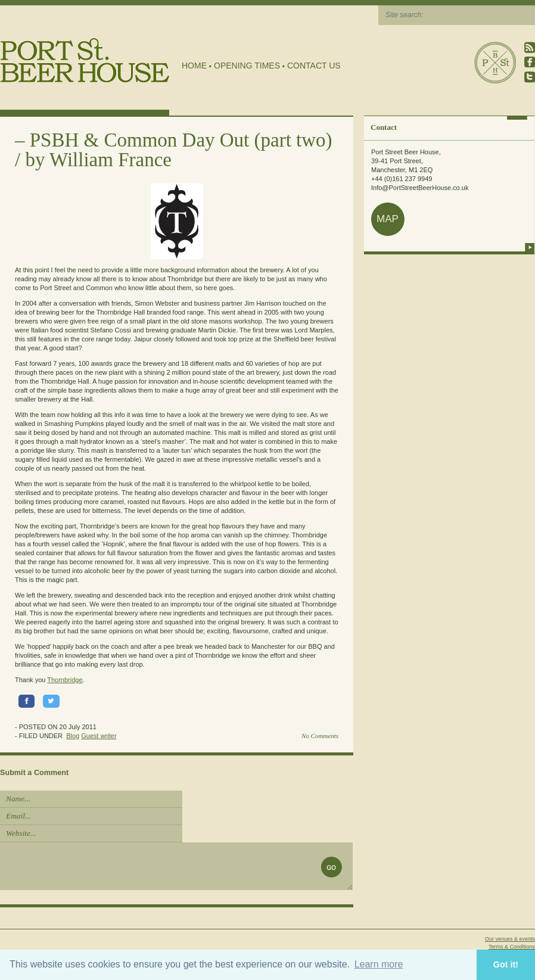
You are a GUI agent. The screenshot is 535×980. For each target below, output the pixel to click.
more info (530, 247)
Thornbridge (65, 680)
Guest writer (99, 736)
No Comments (320, 736)
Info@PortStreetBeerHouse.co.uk (420, 188)
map (388, 219)
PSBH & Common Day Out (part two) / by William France (174, 150)
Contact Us (314, 66)
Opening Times (247, 66)
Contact (384, 127)
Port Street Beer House (495, 63)
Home (194, 66)
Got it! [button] (506, 965)
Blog (73, 736)
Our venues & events (510, 939)
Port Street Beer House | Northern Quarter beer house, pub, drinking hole (85, 60)
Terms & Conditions (512, 947)
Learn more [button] (379, 964)
